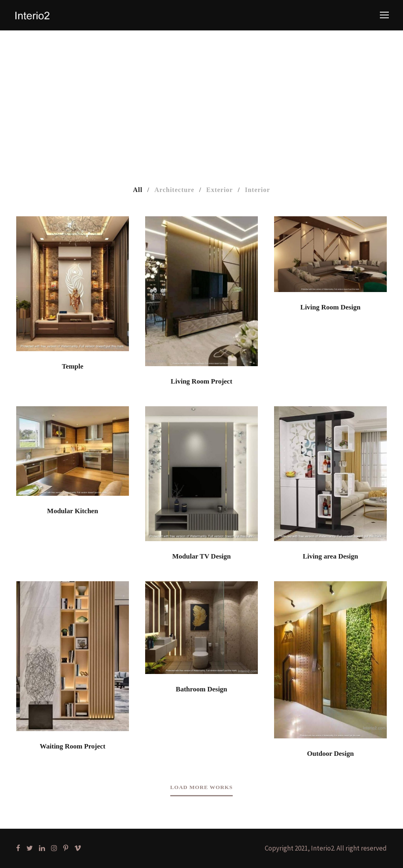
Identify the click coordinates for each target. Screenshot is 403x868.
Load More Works (201, 787)
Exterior (220, 190)
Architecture (174, 190)
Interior (257, 190)
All (138, 190)
